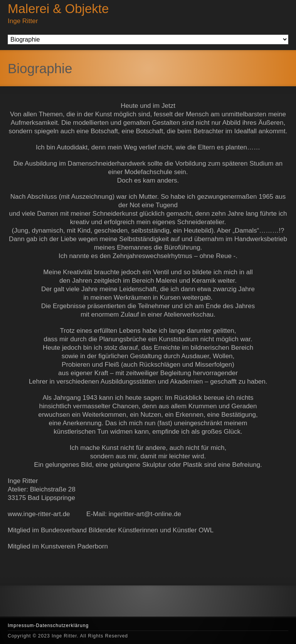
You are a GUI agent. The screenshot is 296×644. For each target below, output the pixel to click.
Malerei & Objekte (58, 9)
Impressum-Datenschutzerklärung (48, 626)
